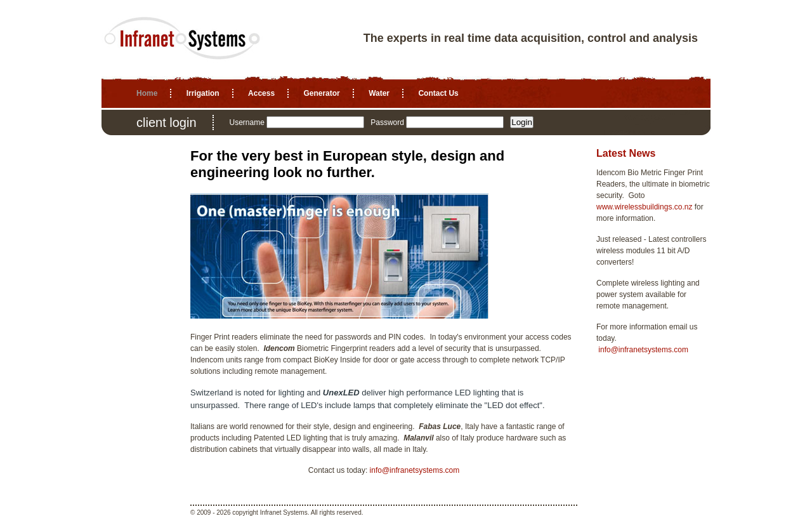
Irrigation (203, 93)
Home (147, 93)
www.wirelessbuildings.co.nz (644, 207)
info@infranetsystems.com (415, 470)
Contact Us (438, 93)
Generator (321, 93)
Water (379, 93)
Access (261, 93)
